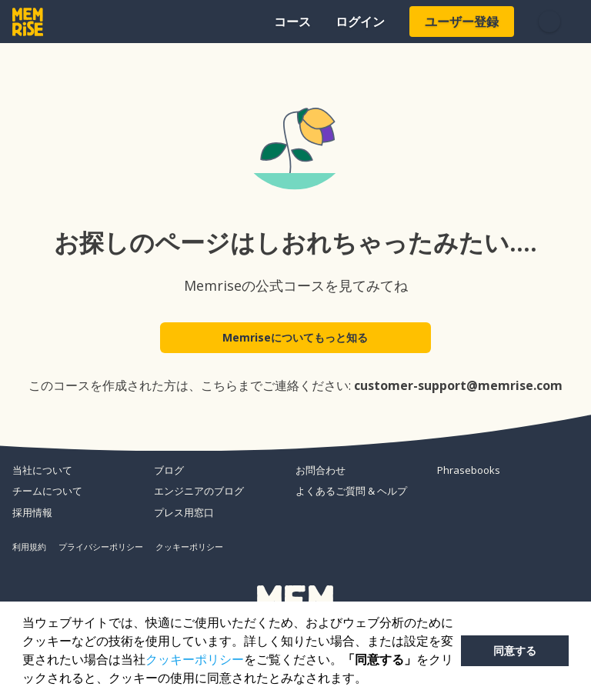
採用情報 (32, 512)
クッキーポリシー (195, 660)
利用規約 (29, 547)
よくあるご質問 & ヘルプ (351, 491)
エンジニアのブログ (199, 491)
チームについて (47, 491)
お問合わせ (321, 470)
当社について (42, 470)
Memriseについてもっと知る (296, 340)
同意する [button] (515, 651)
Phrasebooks (469, 470)
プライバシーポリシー (101, 547)
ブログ (169, 470)
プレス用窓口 (184, 512)
